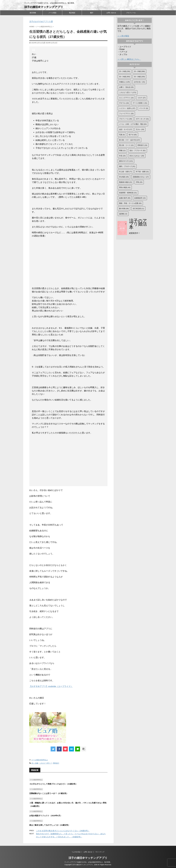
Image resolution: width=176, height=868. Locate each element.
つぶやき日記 (76, 852)
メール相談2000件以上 (40, 760)
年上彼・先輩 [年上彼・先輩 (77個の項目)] (126, 172)
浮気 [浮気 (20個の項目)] (139, 182)
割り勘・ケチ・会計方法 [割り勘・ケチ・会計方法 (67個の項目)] (130, 140)
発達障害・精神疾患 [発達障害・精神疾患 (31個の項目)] (128, 193)
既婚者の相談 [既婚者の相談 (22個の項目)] (126, 182)
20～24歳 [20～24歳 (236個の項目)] (125, 71)
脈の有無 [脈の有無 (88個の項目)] (124, 209)
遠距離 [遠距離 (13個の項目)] (123, 214)
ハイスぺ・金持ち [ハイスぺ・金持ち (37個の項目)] (127, 108)
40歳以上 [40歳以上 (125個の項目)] (124, 82)
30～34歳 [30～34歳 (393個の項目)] (125, 77)
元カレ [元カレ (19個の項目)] (140, 129)
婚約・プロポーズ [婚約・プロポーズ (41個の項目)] (127, 166)
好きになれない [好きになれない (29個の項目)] (137, 156)
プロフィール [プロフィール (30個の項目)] (126, 119)
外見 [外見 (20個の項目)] (122, 156)
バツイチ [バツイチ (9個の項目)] (144, 108)
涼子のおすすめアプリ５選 (41, 22)
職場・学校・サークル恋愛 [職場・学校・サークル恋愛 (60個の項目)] (130, 203)
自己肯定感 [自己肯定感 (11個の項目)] (138, 209)
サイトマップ (100, 852)
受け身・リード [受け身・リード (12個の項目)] (126, 145)
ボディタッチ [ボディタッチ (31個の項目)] (142, 119)
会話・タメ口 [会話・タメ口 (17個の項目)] (126, 129)
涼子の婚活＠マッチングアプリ (44, 7)
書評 (92, 13)
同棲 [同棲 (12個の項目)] (122, 150)
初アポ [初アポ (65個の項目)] (133, 135)
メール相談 (52, 13)
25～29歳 (35, 763)
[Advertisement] (68, 264)
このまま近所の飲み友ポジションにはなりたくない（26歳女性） (63, 831)
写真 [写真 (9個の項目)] (122, 135)
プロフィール (131, 13)
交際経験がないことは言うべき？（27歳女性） (49, 793)
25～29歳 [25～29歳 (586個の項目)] (139, 71)
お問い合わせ (111, 13)
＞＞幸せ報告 (123, 36)
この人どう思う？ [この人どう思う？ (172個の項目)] (128, 92)
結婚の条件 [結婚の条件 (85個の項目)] (125, 198)
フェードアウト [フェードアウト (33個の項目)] (126, 114)
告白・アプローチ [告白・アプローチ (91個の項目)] (138, 150)
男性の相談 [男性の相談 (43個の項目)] (125, 187)
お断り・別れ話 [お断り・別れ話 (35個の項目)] (126, 87)
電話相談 (72, 13)
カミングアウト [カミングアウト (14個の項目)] (126, 98)
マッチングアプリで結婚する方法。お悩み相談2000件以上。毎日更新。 (88, 862)
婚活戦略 (33, 13)
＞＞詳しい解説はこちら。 (129, 59)
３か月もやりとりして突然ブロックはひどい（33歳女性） (53, 784)
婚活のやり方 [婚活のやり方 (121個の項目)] (126, 161)
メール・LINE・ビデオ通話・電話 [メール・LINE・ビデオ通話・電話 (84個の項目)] (133, 124)
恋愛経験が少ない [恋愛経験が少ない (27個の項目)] (141, 177)
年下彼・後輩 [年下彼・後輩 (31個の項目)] (142, 172)
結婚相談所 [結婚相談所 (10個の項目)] (140, 198)
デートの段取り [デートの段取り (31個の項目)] (140, 103)
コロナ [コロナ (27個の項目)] (142, 98)
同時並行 (56, 763)
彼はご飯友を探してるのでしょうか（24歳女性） (50, 825)
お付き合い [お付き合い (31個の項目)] (139, 82)
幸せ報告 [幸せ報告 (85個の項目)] (124, 177)
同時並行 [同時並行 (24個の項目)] (142, 145)
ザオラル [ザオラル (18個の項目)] (124, 103)
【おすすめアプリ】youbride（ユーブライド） (51, 686)
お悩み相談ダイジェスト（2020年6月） (46, 816)
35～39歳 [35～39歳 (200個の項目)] (139, 77)
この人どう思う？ (46, 763)
